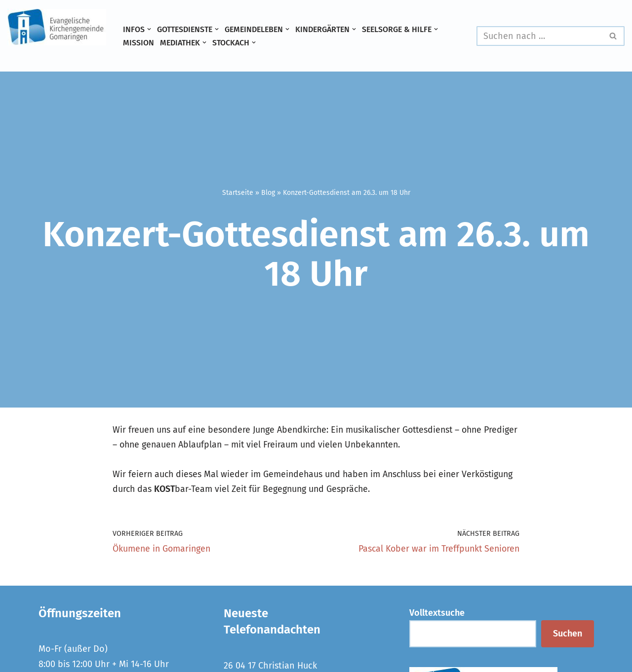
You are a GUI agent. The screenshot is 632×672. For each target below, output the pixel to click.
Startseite (238, 193)
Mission (138, 43)
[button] (149, 29)
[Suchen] (539, 36)
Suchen (568, 635)
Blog (268, 193)
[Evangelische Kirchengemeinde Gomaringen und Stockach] (57, 27)
